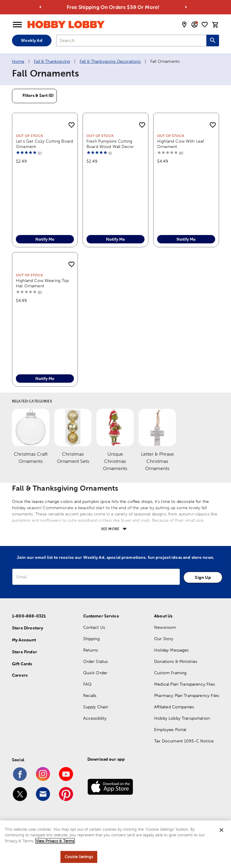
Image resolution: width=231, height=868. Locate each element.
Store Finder (25, 652)
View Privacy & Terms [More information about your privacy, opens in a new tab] (55, 841)
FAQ (87, 684)
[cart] (215, 25)
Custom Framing (170, 673)
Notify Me (45, 239)
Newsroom (165, 627)
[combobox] (131, 41)
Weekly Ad (32, 40)
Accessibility (95, 718)
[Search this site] (213, 41)
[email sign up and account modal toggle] (194, 25)
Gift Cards (22, 664)
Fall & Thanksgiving (52, 61)
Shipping (91, 639)
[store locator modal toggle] (184, 25)
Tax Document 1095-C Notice (184, 741)
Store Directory (28, 628)
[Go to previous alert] (40, 7)
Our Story (164, 639)
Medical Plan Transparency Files (184, 684)
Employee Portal (170, 730)
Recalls (90, 695)
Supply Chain (96, 707)
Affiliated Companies (174, 707)
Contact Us (94, 627)
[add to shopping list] (72, 125)
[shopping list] (205, 25)
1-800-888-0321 (29, 616)
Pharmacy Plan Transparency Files (187, 695)
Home (18, 61)
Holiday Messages (171, 650)
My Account (24, 640)
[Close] (221, 830)
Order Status (96, 661)
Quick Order (95, 673)
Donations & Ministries (176, 661)
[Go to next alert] (186, 7)
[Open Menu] (17, 25)
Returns (91, 650)
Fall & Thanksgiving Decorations (110, 61)
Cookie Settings (79, 857)
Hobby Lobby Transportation (182, 718)
